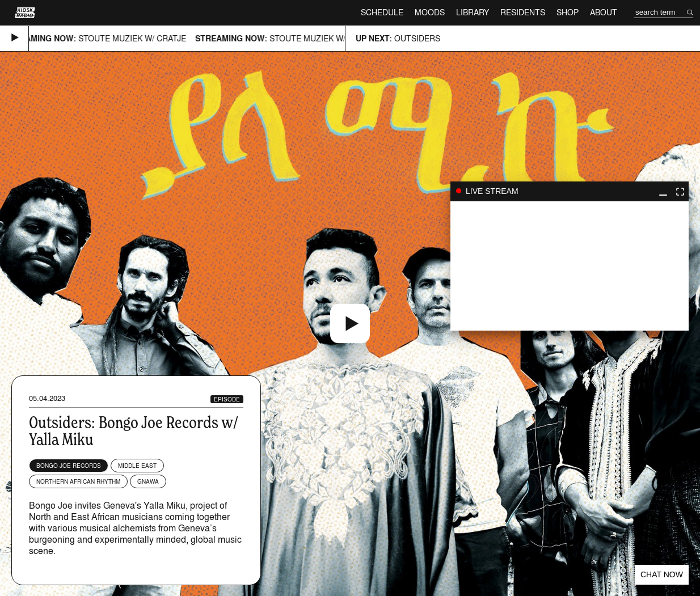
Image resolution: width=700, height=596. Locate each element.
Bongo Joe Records (69, 466)
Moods (430, 12)
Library (473, 12)
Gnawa (148, 481)
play (570, 266)
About (604, 12)
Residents (523, 12)
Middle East (137, 466)
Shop (568, 12)
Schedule (382, 12)
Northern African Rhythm (78, 481)
